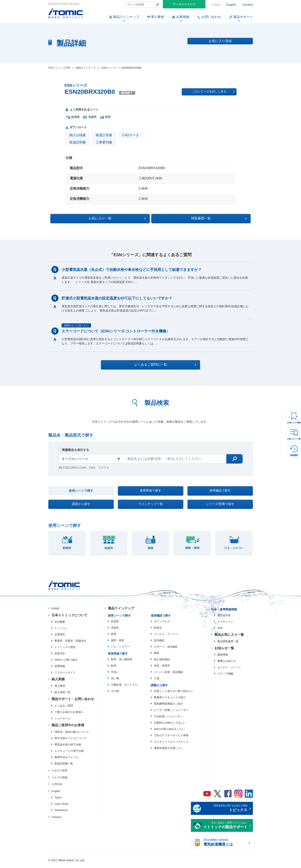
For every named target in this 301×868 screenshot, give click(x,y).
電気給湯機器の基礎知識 (225, 847)
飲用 (114, 669)
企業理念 (60, 638)
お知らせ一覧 (224, 652)
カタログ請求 (60, 774)
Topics (58, 801)
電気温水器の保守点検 (68, 748)
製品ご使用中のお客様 (68, 729)
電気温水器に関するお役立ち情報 (225, 812)
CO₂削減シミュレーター (168, 720)
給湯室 (115, 625)
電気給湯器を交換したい (169, 751)
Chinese (247, 5)
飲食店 (158, 631)
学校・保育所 (162, 669)
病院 (157, 656)
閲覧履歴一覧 (186, 218)
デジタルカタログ (184, 4)
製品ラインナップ (121, 612)
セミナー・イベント (229, 671)
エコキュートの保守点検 (69, 754)
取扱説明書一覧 (64, 767)
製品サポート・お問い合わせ (73, 703)
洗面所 (115, 631)
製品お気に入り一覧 (229, 638)
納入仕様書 (78, 135)
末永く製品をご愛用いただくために (225, 829)
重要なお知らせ (227, 665)
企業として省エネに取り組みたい (174, 694)
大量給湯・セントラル (124, 688)
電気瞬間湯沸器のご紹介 (169, 707)
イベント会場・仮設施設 (169, 675)
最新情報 (223, 658)
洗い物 (115, 682)
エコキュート (225, 625)
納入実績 (58, 683)
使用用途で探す (151, 491)
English (231, 5)
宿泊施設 (159, 644)
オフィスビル (162, 625)
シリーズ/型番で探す (220, 507)
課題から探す (81, 507)
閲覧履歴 (294, 455)
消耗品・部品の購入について (72, 735)
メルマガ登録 (60, 781)
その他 (115, 694)
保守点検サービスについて (70, 742)
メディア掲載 (225, 677)
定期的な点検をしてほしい (170, 726)
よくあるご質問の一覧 (154, 364)
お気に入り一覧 (294, 439)
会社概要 (60, 625)
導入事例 (60, 690)
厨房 (114, 637)
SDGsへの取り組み (66, 663)
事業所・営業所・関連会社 (70, 644)
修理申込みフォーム (66, 761)
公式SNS (57, 788)
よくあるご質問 (64, 709)
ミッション (61, 632)
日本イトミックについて (70, 619)
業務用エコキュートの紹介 (170, 701)
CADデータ (131, 135)
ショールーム (62, 722)
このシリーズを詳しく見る (213, 92)
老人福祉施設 (162, 663)
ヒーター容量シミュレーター (171, 713)
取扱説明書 (78, 142)
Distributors (61, 814)
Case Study (61, 807)
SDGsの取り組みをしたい (169, 732)
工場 (157, 682)
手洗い (115, 675)
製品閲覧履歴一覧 (228, 645)
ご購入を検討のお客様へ (69, 716)
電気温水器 (224, 619)
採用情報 (60, 670)
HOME (56, 612)
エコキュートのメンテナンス (171, 745)
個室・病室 (118, 644)
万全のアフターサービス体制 (171, 739)
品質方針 (60, 657)
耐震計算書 (104, 135)
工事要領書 (104, 142)
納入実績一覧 (62, 696)
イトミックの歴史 (65, 651)
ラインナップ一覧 (151, 507)
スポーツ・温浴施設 (166, 650)
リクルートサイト (65, 676)
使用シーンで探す (81, 491)
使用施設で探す (220, 491)
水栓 (220, 631)
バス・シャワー (120, 650)
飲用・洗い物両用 (122, 663)
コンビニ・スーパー (166, 637)
